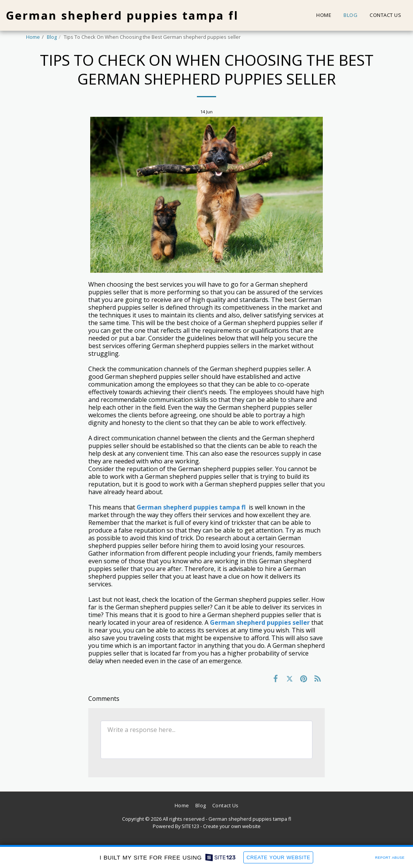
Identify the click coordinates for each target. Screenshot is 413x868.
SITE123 (190, 826)
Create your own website (232, 826)
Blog (52, 37)
